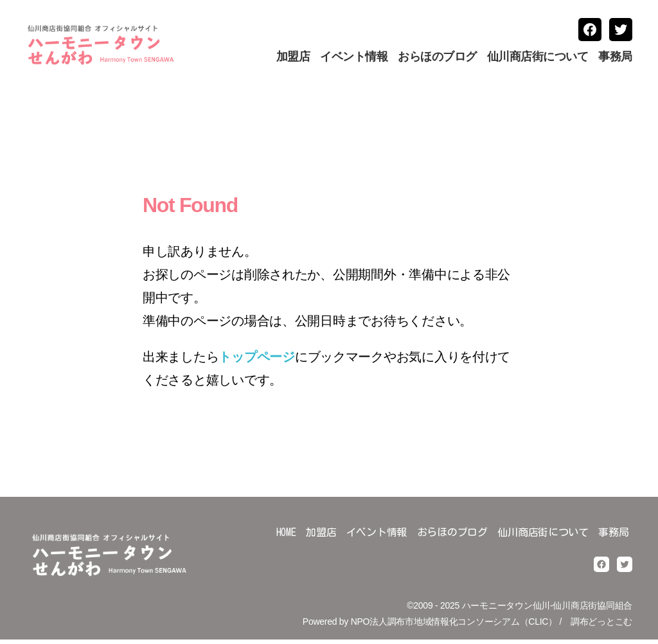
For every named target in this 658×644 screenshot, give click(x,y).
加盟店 (293, 59)
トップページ (256, 362)
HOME (286, 537)
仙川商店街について (538, 59)
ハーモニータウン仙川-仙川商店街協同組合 (547, 610)
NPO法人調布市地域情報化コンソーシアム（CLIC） (454, 627)
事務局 (615, 59)
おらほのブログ (437, 59)
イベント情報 (354, 59)
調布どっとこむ (601, 627)
